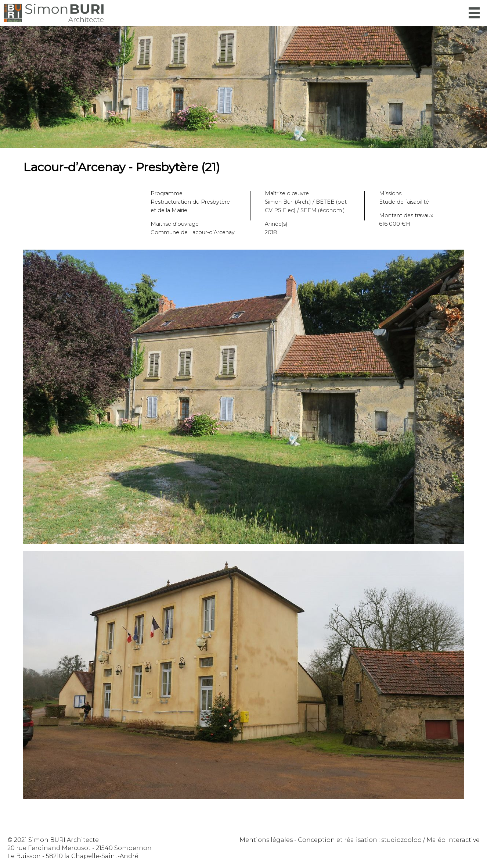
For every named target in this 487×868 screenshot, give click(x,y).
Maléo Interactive (453, 840)
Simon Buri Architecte (54, 13)
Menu (474, 13)
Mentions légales (266, 840)
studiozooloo (401, 840)
